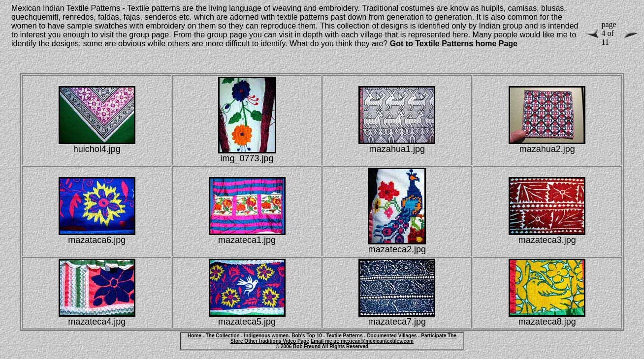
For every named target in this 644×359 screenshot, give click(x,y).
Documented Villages (392, 336)
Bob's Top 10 (307, 336)
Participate (434, 336)
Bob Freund (306, 346)
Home (194, 336)
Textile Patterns (345, 336)
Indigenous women (266, 336)
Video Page (296, 341)
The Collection (223, 336)
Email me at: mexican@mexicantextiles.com (362, 341)
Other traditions (263, 341)
